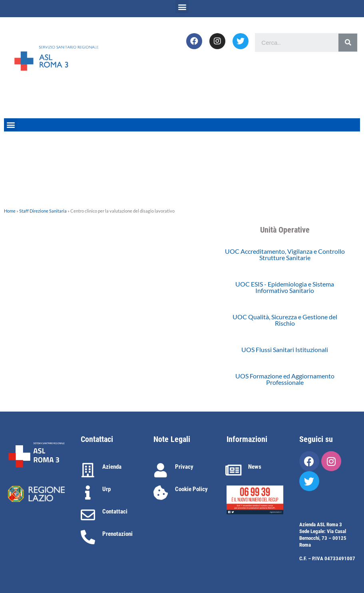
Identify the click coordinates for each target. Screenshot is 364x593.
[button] (182, 7)
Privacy (184, 467)
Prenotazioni (117, 534)
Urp (106, 489)
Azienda (112, 467)
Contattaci (115, 511)
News (255, 467)
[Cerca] (348, 43)
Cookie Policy (191, 489)
